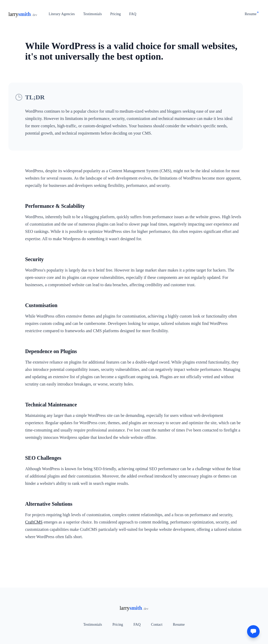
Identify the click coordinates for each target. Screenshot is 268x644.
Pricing (115, 14)
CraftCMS (34, 522)
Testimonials (93, 14)
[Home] (23, 14)
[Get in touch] (253, 631)
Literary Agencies (62, 14)
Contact (157, 625)
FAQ (133, 14)
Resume (252, 14)
